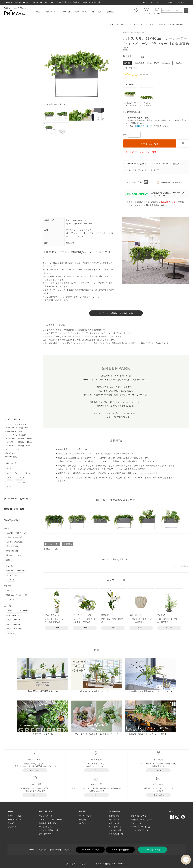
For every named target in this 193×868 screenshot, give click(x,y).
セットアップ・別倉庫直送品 (159, 63)
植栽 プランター (11, 453)
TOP (112, 24)
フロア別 (66, 12)
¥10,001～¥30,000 (13, 620)
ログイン (83, 823)
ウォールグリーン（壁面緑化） (16, 435)
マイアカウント (85, 816)
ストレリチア (19, 477)
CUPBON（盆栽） (12, 456)
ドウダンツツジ (12, 468)
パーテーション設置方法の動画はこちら (116, 313)
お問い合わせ (183, 2)
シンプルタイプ (141, 170)
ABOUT (145, 2)
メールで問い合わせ (120, 849)
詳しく (97, 770)
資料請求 (111, 12)
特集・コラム (81, 12)
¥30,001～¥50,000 (13, 624)
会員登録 (83, 819)
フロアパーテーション (13, 449)
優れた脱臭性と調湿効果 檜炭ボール (43, 691)
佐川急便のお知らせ (144, 126)
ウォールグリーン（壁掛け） (15, 431)
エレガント (10, 579)
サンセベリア (21, 482)
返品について (114, 823)
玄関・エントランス (14, 595)
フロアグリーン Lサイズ (43, 734)
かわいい (10, 570)
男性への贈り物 (12, 546)
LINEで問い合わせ (153, 849)
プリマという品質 (14, 816)
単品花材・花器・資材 (14, 509)
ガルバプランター (142, 24)
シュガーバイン (12, 473)
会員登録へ (35, 770)
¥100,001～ (11, 633)
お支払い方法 (114, 816)
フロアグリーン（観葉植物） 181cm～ (18, 445)
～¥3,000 (10, 610)
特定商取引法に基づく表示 (141, 819)
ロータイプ (155, 170)
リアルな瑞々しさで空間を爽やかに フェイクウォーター (150, 691)
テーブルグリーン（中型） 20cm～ (17, 428)
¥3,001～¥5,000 (22, 610)
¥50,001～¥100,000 (13, 629)
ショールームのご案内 (90, 849)
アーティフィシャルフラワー (17, 499)
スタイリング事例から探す (49, 830)
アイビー (10, 482)
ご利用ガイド (171, 2)
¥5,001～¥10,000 (13, 615)
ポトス (9, 487)
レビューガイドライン (140, 830)
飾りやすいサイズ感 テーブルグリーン (96, 691)
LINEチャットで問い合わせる (169, 183)
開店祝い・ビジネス (14, 555)
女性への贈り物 (12, 551)
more (57, 627)
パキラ (9, 477)
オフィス (21, 599)
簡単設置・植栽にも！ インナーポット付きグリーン (150, 734)
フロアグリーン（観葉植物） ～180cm (18, 442)
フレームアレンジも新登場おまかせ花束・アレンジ (96, 734)
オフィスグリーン (46, 826)
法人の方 (11, 823)
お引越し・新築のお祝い (15, 542)
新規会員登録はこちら (155, 205)
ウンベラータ (25, 473)
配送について (114, 819)
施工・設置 (97, 12)
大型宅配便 (139, 63)
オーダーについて (157, 2)
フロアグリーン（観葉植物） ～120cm (18, 438)
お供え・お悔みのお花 (14, 537)
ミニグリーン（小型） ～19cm (16, 424)
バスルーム (10, 599)
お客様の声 (12, 826)
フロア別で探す (45, 834)
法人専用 (178, 63)
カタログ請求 (116, 834)
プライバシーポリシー (140, 816)
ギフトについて (115, 826)
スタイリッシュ (12, 575)
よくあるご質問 (115, 830)
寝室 (26, 595)
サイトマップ (136, 823)
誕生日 (9, 560)
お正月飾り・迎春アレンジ (16, 533)
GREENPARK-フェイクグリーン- (138, 164)
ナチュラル (21, 570)
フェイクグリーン (12, 419)
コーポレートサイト (140, 826)
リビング (10, 590)
